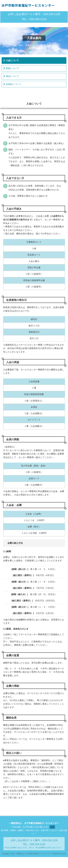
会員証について (13, 84)
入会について (12, 60)
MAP (52, 827)
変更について (12, 68)
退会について (12, 76)
